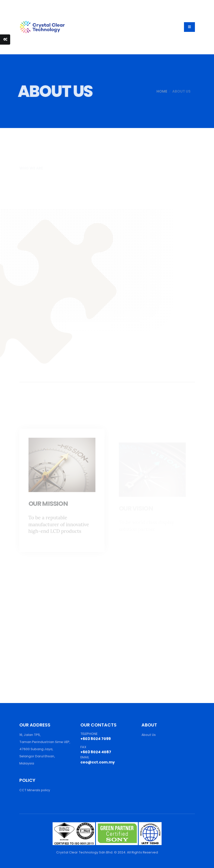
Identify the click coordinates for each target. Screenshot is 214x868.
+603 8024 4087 (96, 752)
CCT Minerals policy (35, 790)
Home (156, 91)
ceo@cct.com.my (99, 762)
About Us (149, 735)
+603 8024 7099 (96, 739)
